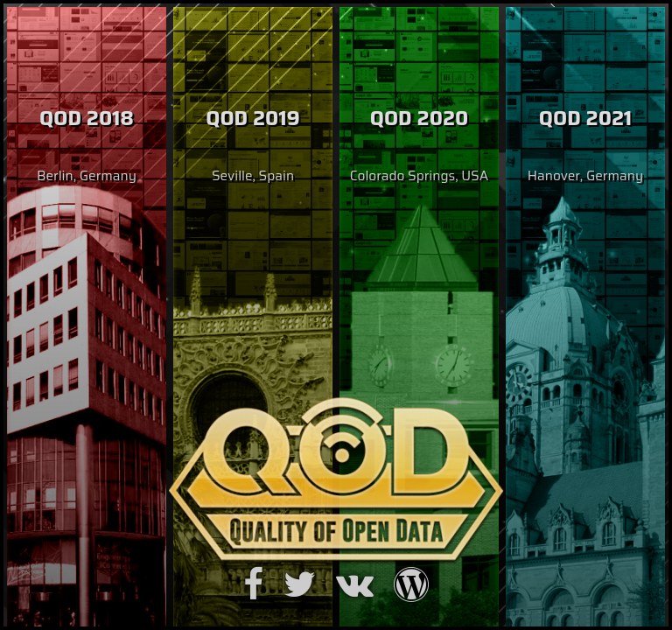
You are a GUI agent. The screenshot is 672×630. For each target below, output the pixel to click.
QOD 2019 (253, 118)
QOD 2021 (585, 118)
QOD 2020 (420, 118)
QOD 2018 (87, 118)
